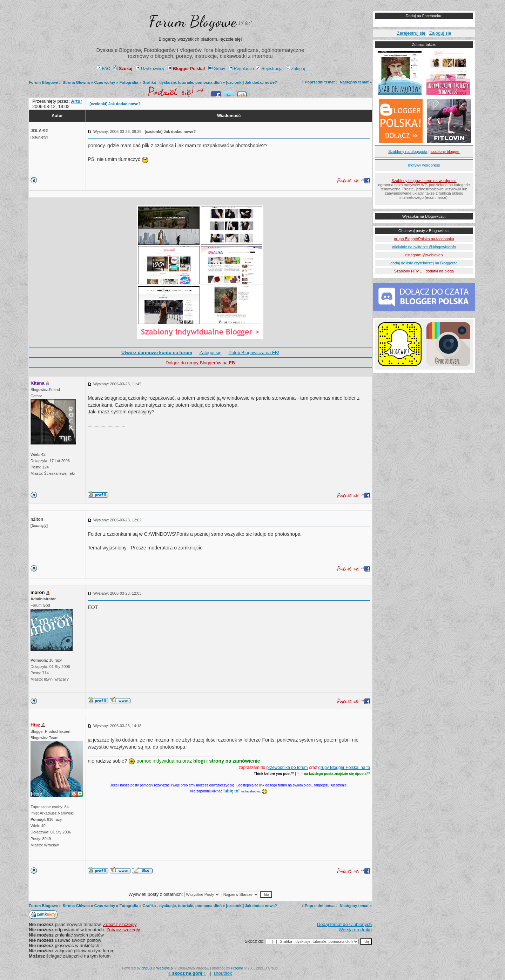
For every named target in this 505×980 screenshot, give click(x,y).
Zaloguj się (210, 353)
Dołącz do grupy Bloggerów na (200, 363)
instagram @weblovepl (424, 255)
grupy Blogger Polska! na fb (344, 768)
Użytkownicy (150, 69)
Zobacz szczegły (120, 924)
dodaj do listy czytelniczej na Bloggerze (424, 263)
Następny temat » (356, 82)
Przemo (237, 968)
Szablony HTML (408, 271)
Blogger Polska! (186, 69)
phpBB (147, 968)
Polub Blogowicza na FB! (254, 353)
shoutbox (223, 973)
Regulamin (241, 69)
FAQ (104, 69)
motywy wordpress (424, 165)
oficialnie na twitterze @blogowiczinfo (424, 247)
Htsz (35, 725)
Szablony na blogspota (408, 151)
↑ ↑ (187, 973)
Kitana (38, 383)
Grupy (217, 69)
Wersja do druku (355, 930)
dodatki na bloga (440, 271)
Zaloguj (295, 69)
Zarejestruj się (411, 33)
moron (38, 592)
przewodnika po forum (287, 768)
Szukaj (123, 69)
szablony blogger (445, 151)
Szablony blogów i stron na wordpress (424, 181)
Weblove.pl (165, 968)
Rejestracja (269, 69)
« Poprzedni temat (318, 82)
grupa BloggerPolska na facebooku (424, 239)
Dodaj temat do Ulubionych (344, 924)
